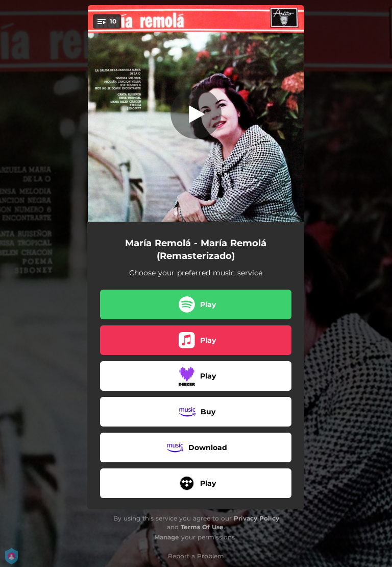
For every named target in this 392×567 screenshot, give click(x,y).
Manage (167, 537)
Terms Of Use (202, 527)
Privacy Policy (256, 518)
